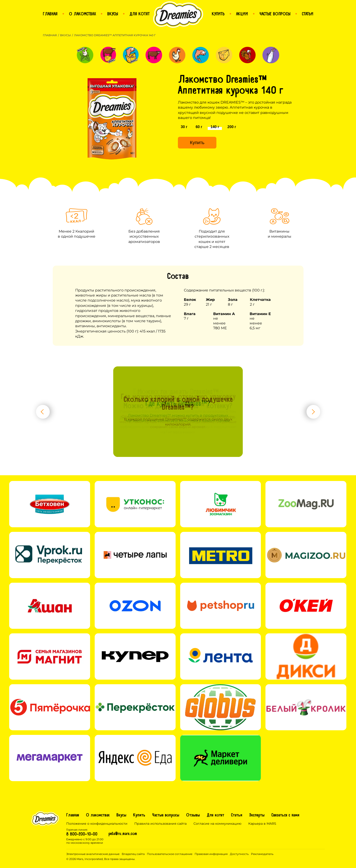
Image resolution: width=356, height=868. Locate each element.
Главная (50, 35)
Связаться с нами (285, 816)
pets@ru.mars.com (123, 834)
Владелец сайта (133, 854)
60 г (199, 127)
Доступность (239, 854)
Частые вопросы (166, 816)
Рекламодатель (262, 854)
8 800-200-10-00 (82, 835)
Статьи (237, 816)
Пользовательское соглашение (170, 854)
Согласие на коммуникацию (217, 824)
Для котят (215, 816)
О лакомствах (98, 816)
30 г (184, 127)
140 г (215, 127)
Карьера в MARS (262, 824)
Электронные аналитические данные (93, 854)
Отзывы (193, 816)
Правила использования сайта (160, 824)
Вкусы (65, 35)
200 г (232, 127)
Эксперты (257, 816)
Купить (197, 143)
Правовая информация (211, 854)
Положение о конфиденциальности (97, 824)
